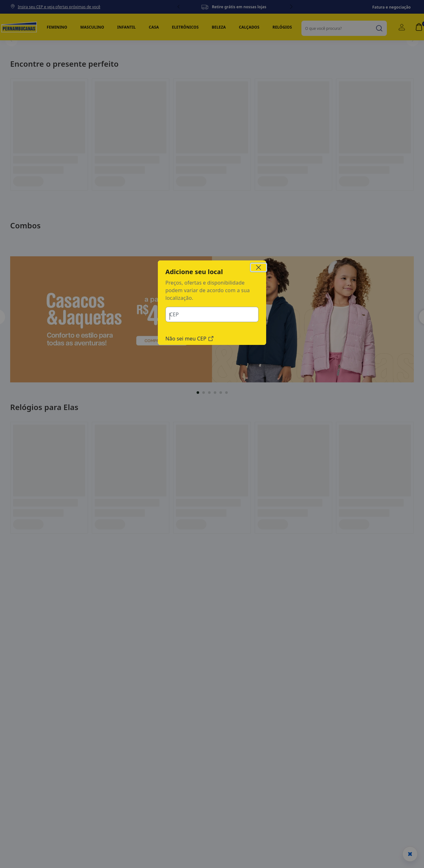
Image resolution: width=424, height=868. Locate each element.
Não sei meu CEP (190, 381)
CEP (174, 357)
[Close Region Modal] (259, 310)
